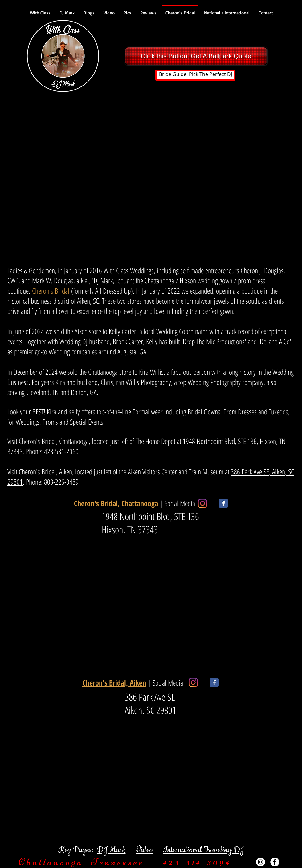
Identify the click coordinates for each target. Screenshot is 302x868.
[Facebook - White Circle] (275, 862)
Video (144, 850)
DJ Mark (111, 850)
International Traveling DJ (204, 850)
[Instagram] (202, 503)
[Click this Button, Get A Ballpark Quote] (196, 56)
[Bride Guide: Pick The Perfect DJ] (195, 75)
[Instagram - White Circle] (261, 862)
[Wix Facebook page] (223, 503)
